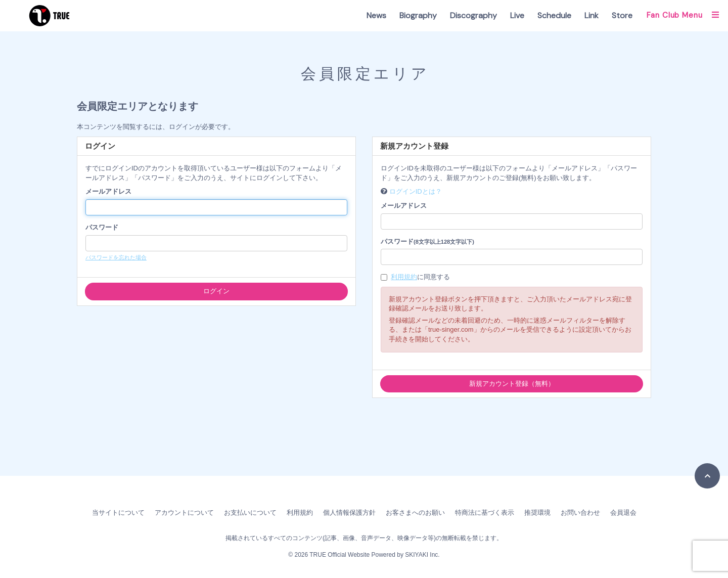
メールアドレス (108, 191)
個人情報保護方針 (349, 513)
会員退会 (623, 513)
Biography (418, 15)
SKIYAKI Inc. (422, 555)
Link (591, 15)
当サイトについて (118, 513)
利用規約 (404, 277)
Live (517, 15)
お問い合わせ (580, 513)
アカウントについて (184, 513)
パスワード (102, 227)
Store (622, 15)
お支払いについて (250, 513)
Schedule (554, 15)
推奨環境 (537, 513)
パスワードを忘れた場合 (116, 257)
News (376, 15)
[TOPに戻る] (707, 476)
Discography (473, 15)
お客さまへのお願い (415, 513)
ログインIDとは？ (416, 191)
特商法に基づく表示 (485, 513)
